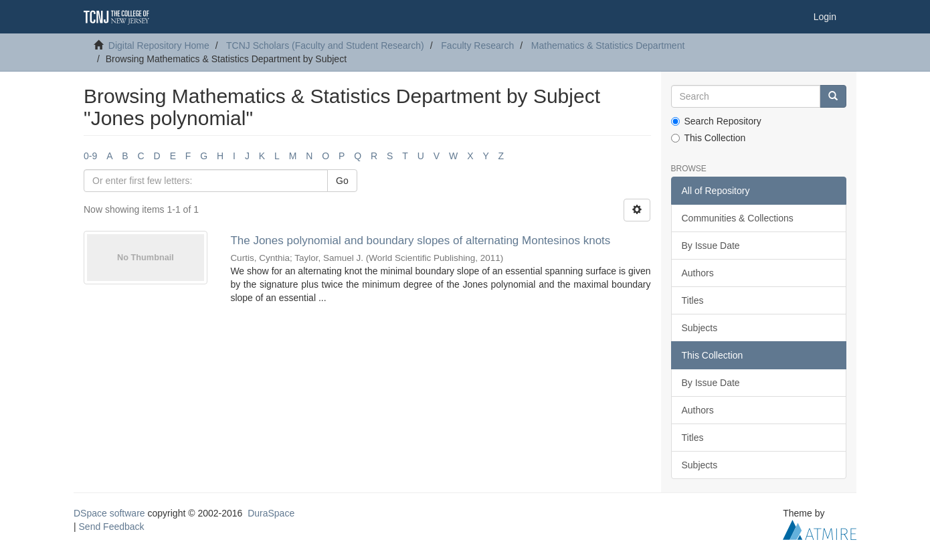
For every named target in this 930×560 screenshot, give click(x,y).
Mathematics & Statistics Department (608, 45)
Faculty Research (477, 45)
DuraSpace (271, 513)
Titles (693, 300)
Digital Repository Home (159, 45)
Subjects (700, 328)
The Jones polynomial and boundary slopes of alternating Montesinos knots (420, 241)
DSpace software (109, 513)
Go (342, 181)
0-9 (90, 156)
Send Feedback (112, 527)
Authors (698, 273)
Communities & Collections (738, 218)
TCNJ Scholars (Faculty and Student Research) (325, 45)
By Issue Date (711, 246)
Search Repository (716, 121)
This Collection (709, 138)
